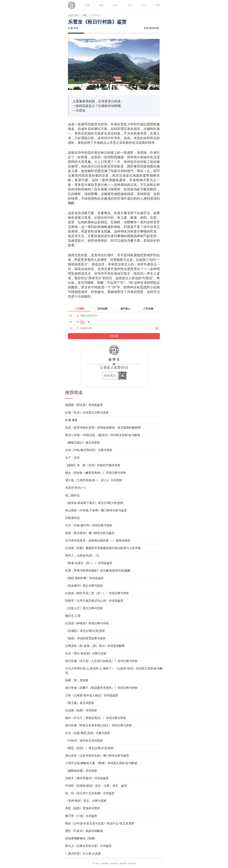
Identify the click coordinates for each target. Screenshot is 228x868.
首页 (87, 5)
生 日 (74, 328)
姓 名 (74, 316)
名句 (115, 5)
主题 (129, 5)
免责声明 (104, 864)
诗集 (101, 5)
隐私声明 (114, 864)
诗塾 (157, 5)
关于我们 (93, 864)
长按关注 (110, 376)
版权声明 (124, 864)
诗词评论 (99, 16)
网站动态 (135, 864)
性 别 (74, 322)
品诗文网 (73, 16)
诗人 (143, 5)
